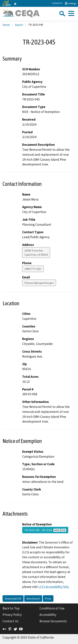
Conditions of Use (52, 608)
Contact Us (57, 3)
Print (48, 598)
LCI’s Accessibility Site (54, 587)
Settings (70, 3)
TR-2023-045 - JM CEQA (45, 530)
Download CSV (13, 598)
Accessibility (48, 615)
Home (6, 25)
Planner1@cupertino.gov (39, 283)
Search (19, 25)
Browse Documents (53, 621)
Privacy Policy (12, 615)
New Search (33, 598)
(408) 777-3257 (33, 269)
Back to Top (11, 608)
